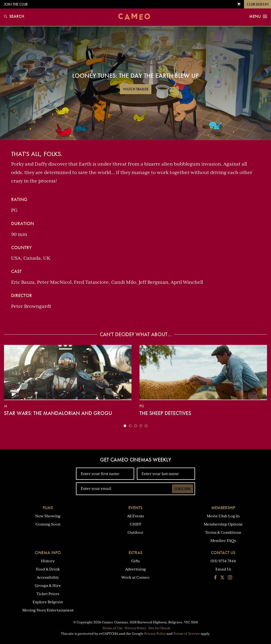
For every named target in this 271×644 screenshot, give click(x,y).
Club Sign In (258, 4)
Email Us (223, 569)
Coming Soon (48, 524)
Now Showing (48, 516)
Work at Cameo (135, 577)
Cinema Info (48, 553)
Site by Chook (159, 628)
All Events (135, 516)
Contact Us (223, 553)
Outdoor (135, 532)
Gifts (135, 561)
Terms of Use (112, 628)
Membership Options (223, 524)
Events (135, 508)
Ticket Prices (48, 594)
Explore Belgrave (48, 602)
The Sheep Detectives (165, 413)
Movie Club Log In (223, 516)
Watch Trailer (136, 89)
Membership (223, 508)
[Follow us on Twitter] (222, 578)
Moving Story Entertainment (48, 610)
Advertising (135, 569)
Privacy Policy (135, 628)
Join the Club (16, 4)
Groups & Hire (48, 586)
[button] (125, 426)
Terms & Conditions (223, 532)
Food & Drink (48, 569)
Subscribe (183, 489)
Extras (135, 553)
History (48, 561)
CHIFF (135, 524)
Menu (258, 16)
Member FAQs (223, 541)
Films (48, 508)
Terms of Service (187, 634)
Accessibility (48, 577)
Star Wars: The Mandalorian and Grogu (58, 413)
